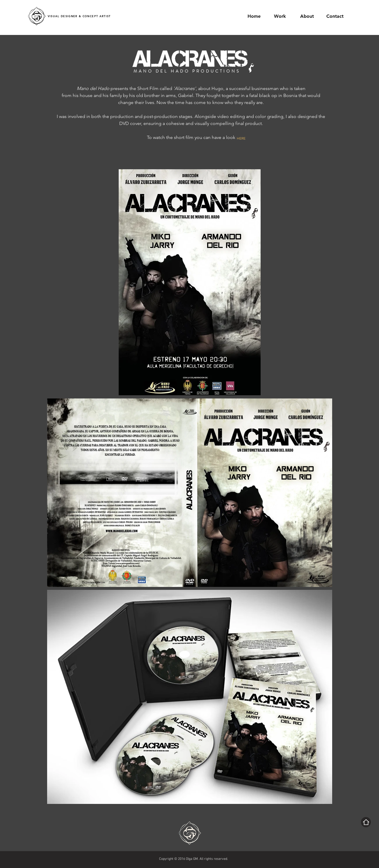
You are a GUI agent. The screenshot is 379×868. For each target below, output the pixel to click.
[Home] (366, 822)
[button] (282, 16)
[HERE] (244, 138)
